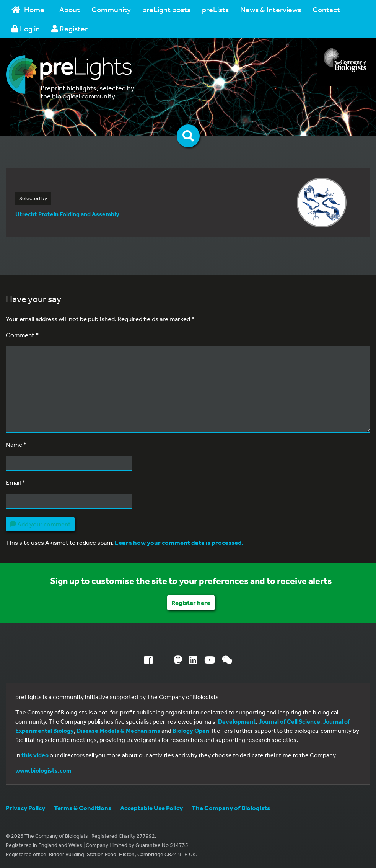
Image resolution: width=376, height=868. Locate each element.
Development (237, 721)
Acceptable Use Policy (151, 808)
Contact (326, 9)
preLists (215, 9)
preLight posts (166, 9)
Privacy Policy (25, 808)
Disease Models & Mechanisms (118, 731)
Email (16, 482)
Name (16, 444)
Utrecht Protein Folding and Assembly (67, 214)
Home (28, 9)
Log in (26, 29)
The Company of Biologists (231, 808)
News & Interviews (271, 9)
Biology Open (191, 731)
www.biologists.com (43, 770)
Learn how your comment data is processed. (179, 542)
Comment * (22, 335)
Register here (191, 602)
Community (111, 9)
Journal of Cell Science (289, 721)
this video (35, 755)
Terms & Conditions (83, 808)
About (70, 9)
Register (69, 29)
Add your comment (40, 524)
